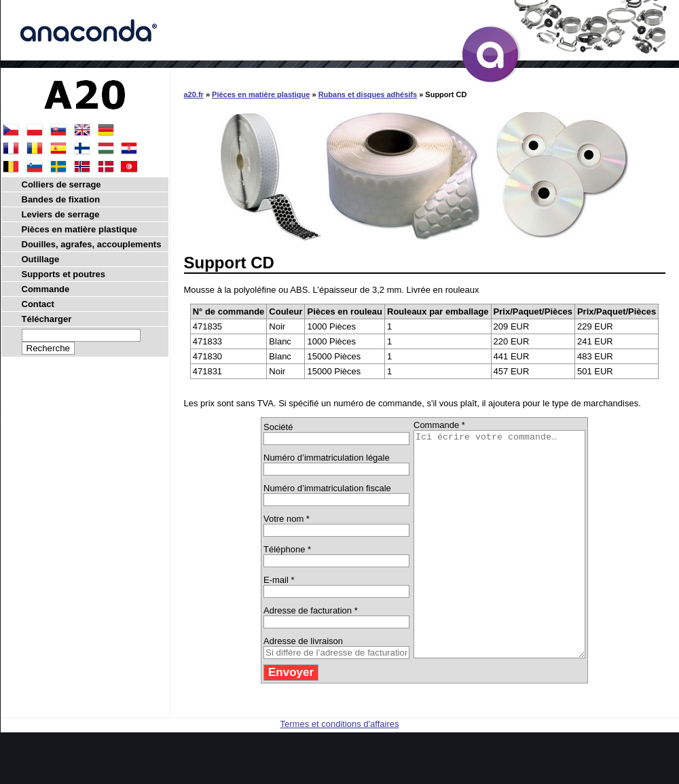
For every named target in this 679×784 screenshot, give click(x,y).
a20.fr (194, 94)
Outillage (41, 259)
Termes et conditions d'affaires (340, 769)
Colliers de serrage (61, 184)
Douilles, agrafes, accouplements (92, 244)
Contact (38, 304)
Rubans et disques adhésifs (368, 94)
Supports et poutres (64, 274)
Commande (46, 289)
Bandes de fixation (61, 199)
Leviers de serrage (61, 214)
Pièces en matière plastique (261, 94)
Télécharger (47, 319)
